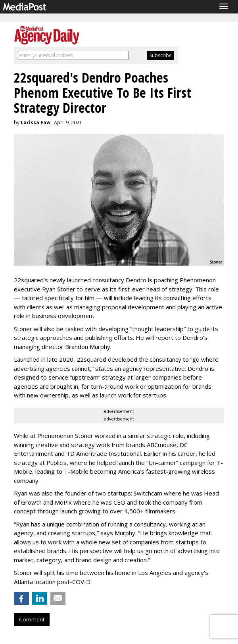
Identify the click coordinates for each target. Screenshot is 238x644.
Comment (32, 619)
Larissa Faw (36, 122)
